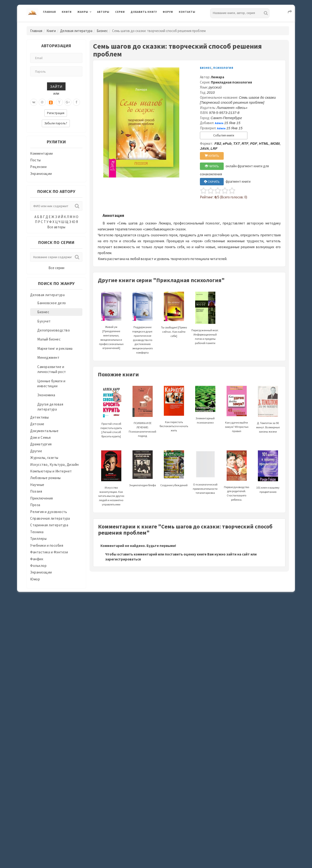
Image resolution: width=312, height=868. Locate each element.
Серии (120, 12)
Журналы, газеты (44, 458)
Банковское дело (52, 303)
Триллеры (38, 539)
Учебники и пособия (47, 545)
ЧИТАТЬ (212, 166)
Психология (223, 68)
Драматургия (41, 444)
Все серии (56, 268)
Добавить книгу (144, 12)
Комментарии (42, 153)
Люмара (217, 77)
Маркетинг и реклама (55, 348)
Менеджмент (48, 357)
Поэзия (36, 491)
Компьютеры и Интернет (51, 471)
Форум (168, 12)
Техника (37, 532)
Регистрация (56, 113)
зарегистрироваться (123, 559)
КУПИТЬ (212, 156)
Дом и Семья (40, 437)
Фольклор (38, 566)
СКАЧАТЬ (212, 182)
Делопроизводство (54, 330)
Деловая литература (76, 31)
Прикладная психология (231, 82)
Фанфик (37, 559)
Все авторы (56, 227)
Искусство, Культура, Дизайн (54, 464)
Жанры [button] (83, 12)
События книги (224, 135)
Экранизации (41, 174)
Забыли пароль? (56, 123)
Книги (67, 12)
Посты (35, 160)
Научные (37, 485)
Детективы (40, 417)
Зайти (56, 86)
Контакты (187, 12)
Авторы (103, 12)
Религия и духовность (49, 512)
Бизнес (102, 31)
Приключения (42, 498)
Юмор (35, 579)
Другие (36, 451)
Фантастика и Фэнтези (49, 552)
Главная (50, 12)
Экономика (46, 395)
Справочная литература (50, 518)
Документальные (44, 431)
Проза (35, 505)
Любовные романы (45, 478)
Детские (37, 424)
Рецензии (38, 167)
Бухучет (44, 321)
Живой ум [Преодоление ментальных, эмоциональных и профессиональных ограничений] (111, 327)
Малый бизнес (49, 339)
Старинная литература (49, 525)
